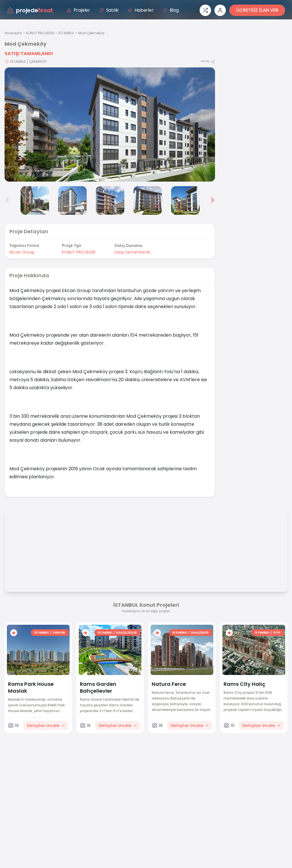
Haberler (141, 10)
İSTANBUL (66, 33)
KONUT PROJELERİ (40, 33)
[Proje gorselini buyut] (110, 124)
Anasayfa (13, 33)
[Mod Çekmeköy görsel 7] (185, 200)
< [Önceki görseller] (7, 200)
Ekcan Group (22, 252)
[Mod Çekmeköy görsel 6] (148, 200)
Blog (171, 10)
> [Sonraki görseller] (212, 200)
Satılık (109, 10)
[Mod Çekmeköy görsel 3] (35, 200)
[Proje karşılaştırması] (205, 10)
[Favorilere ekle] (14, 633)
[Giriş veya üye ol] (220, 10)
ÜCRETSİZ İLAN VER (257, 10)
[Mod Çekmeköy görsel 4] (72, 200)
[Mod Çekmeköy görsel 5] (110, 200)
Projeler (78, 10)
